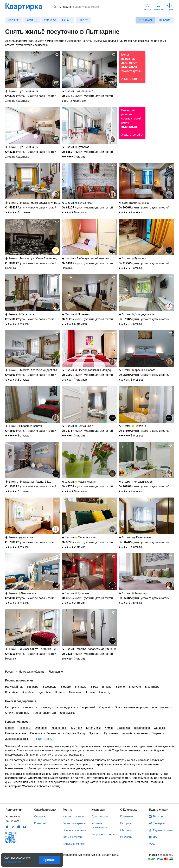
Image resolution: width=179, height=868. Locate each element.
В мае (94, 687)
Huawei (19, 827)
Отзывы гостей (72, 837)
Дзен (156, 837)
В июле (120, 687)
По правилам (12, 861)
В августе (135, 687)
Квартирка (26, 7)
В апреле (81, 687)
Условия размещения (100, 825)
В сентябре (152, 687)
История (126, 823)
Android (13, 827)
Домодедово (142, 728)
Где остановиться (45, 713)
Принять (49, 860)
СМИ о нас (127, 830)
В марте (66, 687)
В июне (107, 687)
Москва (10, 728)
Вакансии (126, 837)
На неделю (27, 707)
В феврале (49, 687)
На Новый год (14, 687)
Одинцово (41, 728)
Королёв (127, 733)
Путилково (111, 733)
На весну (105, 692)
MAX (152, 844)
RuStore (24, 827)
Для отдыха (67, 713)
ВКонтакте (160, 816)
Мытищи (77, 728)
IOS (7, 827)
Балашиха (123, 728)
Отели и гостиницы (17, 713)
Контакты (40, 823)
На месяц (45, 707)
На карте (11, 707)
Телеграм (159, 823)
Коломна (142, 733)
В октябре (11, 692)
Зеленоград (54, 733)
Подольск (36, 733)
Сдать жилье (100, 816)
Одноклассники (163, 830)
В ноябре (28, 692)
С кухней (105, 707)
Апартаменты (161, 707)
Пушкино (94, 733)
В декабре (44, 692)
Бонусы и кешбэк (74, 844)
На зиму (90, 692)
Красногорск (59, 728)
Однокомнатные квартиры (131, 707)
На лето (60, 692)
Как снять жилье (73, 816)
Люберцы (25, 728)
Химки (109, 728)
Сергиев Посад (75, 733)
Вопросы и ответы (74, 830)
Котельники (93, 728)
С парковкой (87, 707)
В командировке (65, 707)
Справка (40, 816)
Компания (127, 816)
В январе (33, 687)
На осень (75, 692)
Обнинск (159, 728)
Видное (157, 733)
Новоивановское (16, 733)
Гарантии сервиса (74, 823)
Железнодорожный (17, 739)
